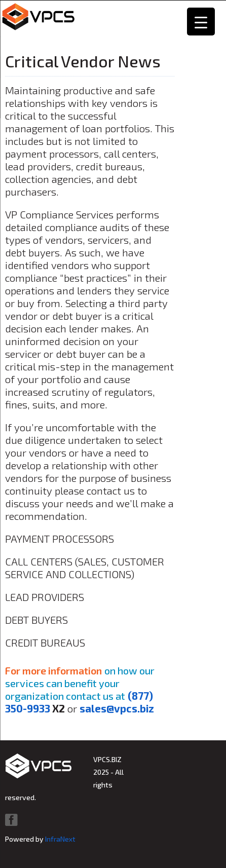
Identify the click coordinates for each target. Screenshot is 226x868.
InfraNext (60, 839)
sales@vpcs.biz (117, 708)
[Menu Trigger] (201, 22)
